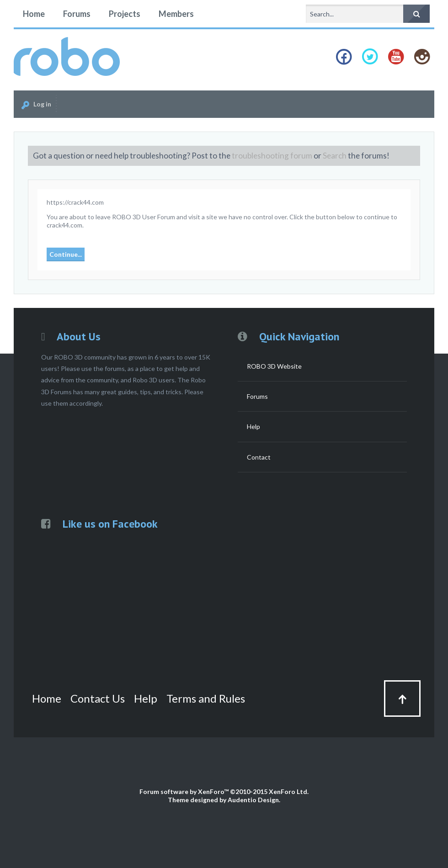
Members (176, 14)
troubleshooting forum (272, 156)
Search (335, 156)
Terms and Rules (206, 698)
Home (34, 14)
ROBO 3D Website (274, 366)
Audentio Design (253, 800)
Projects (125, 14)
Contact (259, 457)
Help (253, 426)
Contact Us (98, 698)
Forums (77, 14)
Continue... (66, 254)
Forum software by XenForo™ (224, 791)
